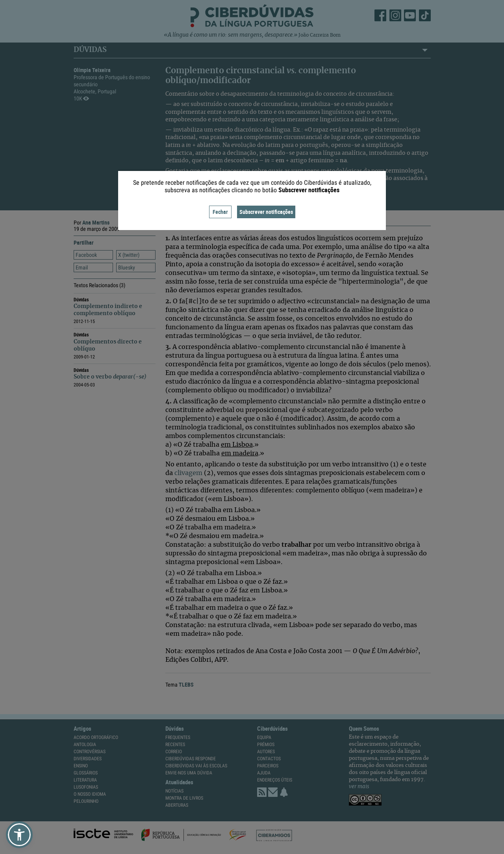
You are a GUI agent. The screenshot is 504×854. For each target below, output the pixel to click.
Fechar (220, 212)
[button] (19, 835)
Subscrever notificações (266, 212)
